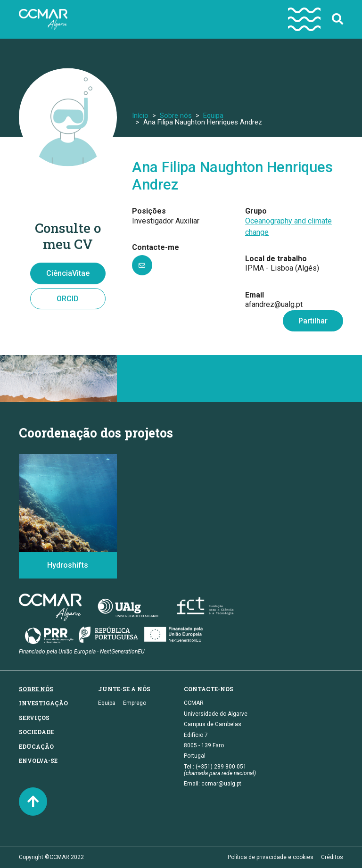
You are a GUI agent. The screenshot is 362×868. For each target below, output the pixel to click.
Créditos (332, 857)
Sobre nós (176, 116)
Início (140, 116)
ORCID (68, 299)
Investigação (43, 703)
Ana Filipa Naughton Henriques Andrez (232, 176)
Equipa (213, 116)
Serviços (34, 718)
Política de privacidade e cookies (271, 857)
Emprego (135, 703)
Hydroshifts (68, 565)
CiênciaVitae (68, 273)
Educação (36, 746)
